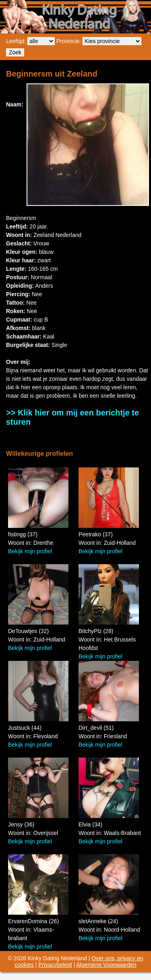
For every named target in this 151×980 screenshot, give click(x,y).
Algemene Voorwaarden (106, 965)
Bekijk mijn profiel (30, 551)
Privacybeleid (55, 965)
